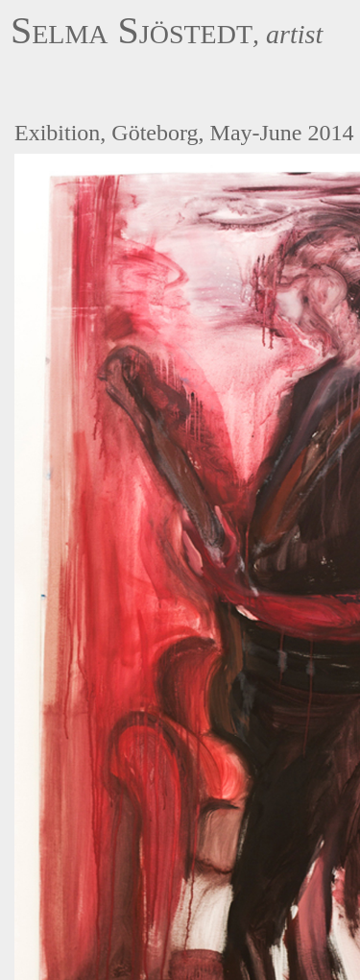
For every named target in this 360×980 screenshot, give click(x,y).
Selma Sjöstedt (132, 30)
